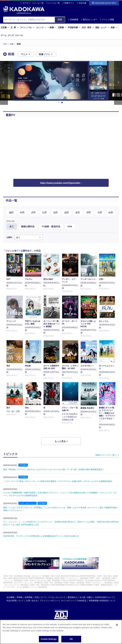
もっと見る (60, 441)
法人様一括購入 (86, 597)
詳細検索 (73, 20)
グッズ (11, 35)
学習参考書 (74, 27)
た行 (44, 212)
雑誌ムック (102, 27)
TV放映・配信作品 (51, 226)
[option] (61, 81)
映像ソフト (44, 54)
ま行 (78, 212)
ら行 (100, 212)
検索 (60, 19)
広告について (40, 597)
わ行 (111, 212)
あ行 (11, 212)
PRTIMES (23, 465)
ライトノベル (27, 27)
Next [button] (118, 83)
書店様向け (72, 597)
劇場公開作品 (28, 226)
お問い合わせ (32, 601)
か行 (22, 212)
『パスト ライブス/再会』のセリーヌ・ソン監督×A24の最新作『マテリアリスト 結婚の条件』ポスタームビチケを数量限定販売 (58, 481)
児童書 (62, 27)
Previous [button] (4, 83)
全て (12, 226)
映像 (114, 27)
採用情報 (28, 597)
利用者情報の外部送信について (102, 601)
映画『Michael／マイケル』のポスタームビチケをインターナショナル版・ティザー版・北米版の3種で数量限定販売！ (54, 469)
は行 (67, 212)
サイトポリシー (68, 601)
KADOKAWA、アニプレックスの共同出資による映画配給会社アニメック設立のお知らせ (41, 536)
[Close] (117, 625)
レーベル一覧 (54, 3)
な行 (55, 212)
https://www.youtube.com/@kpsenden (60, 183)
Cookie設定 (82, 601)
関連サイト (69, 3)
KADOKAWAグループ (104, 597)
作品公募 (83, 3)
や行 (89, 212)
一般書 (52, 27)
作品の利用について (15, 601)
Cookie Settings (49, 639)
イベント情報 (107, 20)
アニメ (24, 54)
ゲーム (4, 35)
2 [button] (63, 102)
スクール (19, 35)
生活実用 (88, 27)
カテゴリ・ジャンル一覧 (33, 3)
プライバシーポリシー (49, 601)
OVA (70, 226)
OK (71, 639)
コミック (41, 27)
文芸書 (5, 27)
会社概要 (10, 597)
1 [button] (59, 102)
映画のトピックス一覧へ (106, 455)
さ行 (33, 212)
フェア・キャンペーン (28, 503)
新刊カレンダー (89, 20)
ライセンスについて (57, 597)
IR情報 (19, 597)
